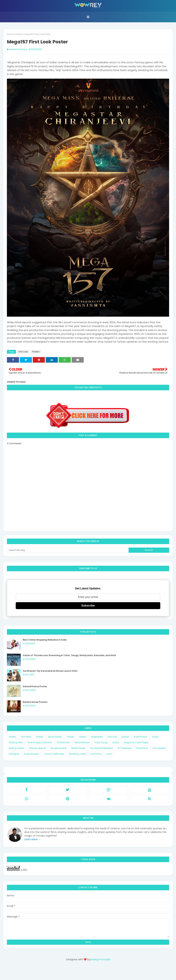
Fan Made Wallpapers (101, 748)
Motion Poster (78, 748)
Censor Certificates (54, 754)
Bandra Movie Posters (35, 702)
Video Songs (101, 742)
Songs (155, 737)
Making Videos (17, 748)
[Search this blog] (68, 550)
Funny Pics (96, 754)
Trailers (70, 737)
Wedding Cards (77, 754)
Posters (19, 34)
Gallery (13, 737)
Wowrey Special (37, 748)
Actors (116, 742)
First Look (23, 352)
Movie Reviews (82, 742)
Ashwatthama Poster (35, 686)
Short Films (142, 748)
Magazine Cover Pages (136, 742)
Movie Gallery (55, 737)
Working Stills (16, 742)
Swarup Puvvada (18, 49)
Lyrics (109, 754)
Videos (82, 737)
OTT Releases (125, 748)
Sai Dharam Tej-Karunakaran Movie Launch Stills (50, 671)
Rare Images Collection (40, 742)
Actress (125, 737)
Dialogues (14, 754)
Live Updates (159, 748)
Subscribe (88, 606)
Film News (26, 737)
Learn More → (33, 839)
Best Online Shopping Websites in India (45, 640)
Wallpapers (97, 737)
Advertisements (59, 748)
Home (10, 34)
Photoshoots (63, 742)
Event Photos (140, 737)
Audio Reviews (32, 754)
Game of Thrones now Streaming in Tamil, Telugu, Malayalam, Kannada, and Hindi (69, 655)
